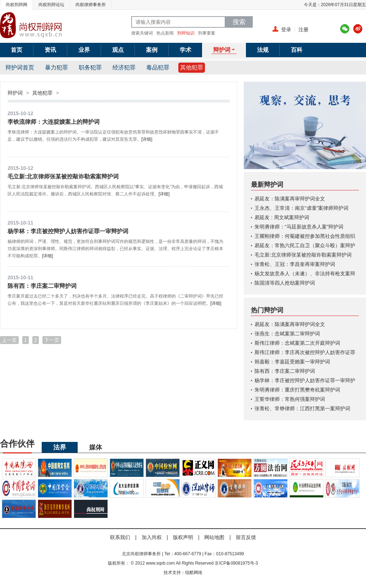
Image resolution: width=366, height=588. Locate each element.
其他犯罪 (192, 67)
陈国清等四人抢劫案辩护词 (285, 283)
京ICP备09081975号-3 (236, 563)
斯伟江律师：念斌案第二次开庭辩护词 (297, 343)
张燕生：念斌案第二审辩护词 (287, 334)
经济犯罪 (124, 67)
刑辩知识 (186, 33)
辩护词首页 (20, 67)
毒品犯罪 (158, 67)
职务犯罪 (90, 67)
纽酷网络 (194, 573)
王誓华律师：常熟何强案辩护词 (290, 399)
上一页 (9, 340)
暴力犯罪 (56, 67)
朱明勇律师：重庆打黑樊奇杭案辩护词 (297, 390)
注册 (303, 30)
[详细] (147, 139)
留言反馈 (246, 537)
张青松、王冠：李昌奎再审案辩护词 (295, 264)
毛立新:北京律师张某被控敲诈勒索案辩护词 (63, 176)
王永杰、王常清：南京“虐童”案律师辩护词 (301, 208)
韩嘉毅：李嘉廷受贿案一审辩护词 (292, 362)
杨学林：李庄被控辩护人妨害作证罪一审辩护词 (68, 231)
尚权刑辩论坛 (51, 5)
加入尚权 (152, 537)
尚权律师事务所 (91, 5)
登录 (286, 30)
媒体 (96, 447)
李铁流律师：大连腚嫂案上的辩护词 (54, 122)
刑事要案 (207, 33)
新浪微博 (358, 29)
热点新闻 (165, 33)
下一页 (52, 340)
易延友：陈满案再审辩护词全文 (290, 199)
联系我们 (120, 537)
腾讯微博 (345, 29)
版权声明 (183, 537)
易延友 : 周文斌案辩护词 (282, 217)
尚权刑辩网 (17, 5)
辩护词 (15, 93)
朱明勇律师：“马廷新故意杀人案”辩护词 (299, 227)
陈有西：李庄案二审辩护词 (42, 286)
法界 (60, 447)
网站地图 (214, 537)
